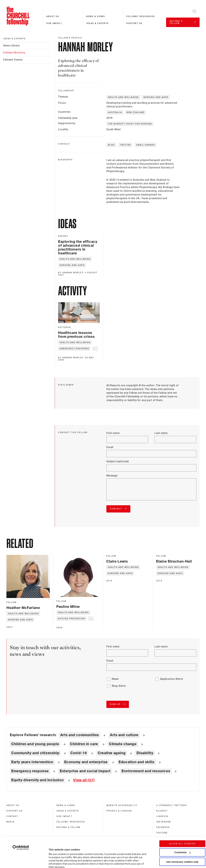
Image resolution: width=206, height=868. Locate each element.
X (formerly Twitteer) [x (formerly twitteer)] (172, 805)
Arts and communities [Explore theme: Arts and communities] (80, 735)
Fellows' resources (141, 16)
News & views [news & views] (66, 805)
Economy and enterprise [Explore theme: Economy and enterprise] (86, 762)
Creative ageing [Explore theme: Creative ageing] (112, 753)
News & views (96, 16)
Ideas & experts (98, 23)
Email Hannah (146, 145)
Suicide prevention (71, 619)
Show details (53, 856)
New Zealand (136, 112)
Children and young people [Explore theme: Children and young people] (35, 744)
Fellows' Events (13, 60)
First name (113, 433)
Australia (115, 112)
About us (53, 16)
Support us (134, 23)
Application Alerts (172, 679)
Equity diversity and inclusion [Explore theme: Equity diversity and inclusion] (37, 780)
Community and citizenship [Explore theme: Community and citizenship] (35, 753)
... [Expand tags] (95, 349)
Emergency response (74, 349)
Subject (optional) (118, 461)
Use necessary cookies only (182, 836)
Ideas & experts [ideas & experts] (14, 39)
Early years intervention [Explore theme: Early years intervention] (32, 762)
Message (112, 476)
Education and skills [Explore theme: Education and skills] (136, 762)
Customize (183, 826)
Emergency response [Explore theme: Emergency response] (30, 771)
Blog (111, 145)
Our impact (54, 23)
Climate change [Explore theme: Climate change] (123, 744)
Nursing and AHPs (156, 97)
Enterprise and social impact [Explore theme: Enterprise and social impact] (85, 771)
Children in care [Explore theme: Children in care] (84, 744)
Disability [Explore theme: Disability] (145, 753)
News (115, 679)
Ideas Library (11, 46)
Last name (161, 433)
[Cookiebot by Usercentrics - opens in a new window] (21, 821)
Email (110, 447)
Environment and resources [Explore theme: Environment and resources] (146, 771)
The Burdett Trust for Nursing (130, 124)
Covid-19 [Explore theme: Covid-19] (79, 753)
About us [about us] (13, 805)
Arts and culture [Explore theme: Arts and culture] (124, 735)
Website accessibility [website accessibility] (122, 805)
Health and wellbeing (123, 97)
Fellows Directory (14, 53)
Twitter (126, 145)
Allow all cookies (182, 817)
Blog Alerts (119, 686)
